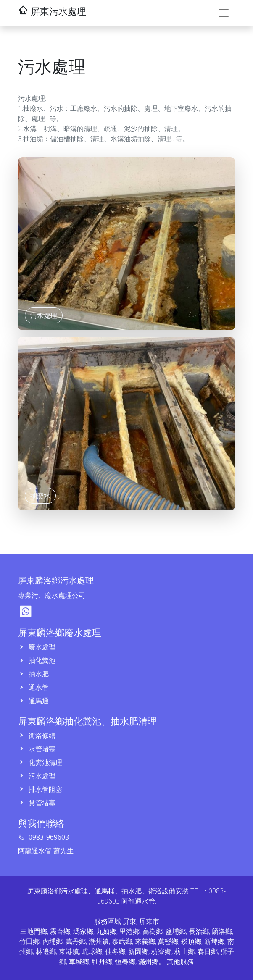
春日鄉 (208, 951)
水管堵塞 (41, 749)
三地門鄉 (34, 931)
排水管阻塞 (45, 789)
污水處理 (41, 776)
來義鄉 (145, 941)
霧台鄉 (60, 931)
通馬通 (38, 701)
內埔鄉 (53, 941)
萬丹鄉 (76, 941)
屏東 (129, 921)
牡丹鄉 (102, 962)
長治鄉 (199, 931)
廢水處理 (41, 647)
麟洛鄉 (222, 931)
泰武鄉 (122, 941)
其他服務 (180, 962)
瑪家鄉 (83, 931)
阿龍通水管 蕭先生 (46, 851)
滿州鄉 (148, 962)
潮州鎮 (99, 941)
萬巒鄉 (168, 941)
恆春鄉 (125, 962)
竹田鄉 (29, 941)
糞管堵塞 (41, 803)
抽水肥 (38, 674)
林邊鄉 (46, 951)
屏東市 (149, 921)
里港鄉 (129, 931)
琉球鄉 (92, 951)
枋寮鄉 (161, 951)
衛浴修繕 (41, 736)
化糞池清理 (45, 762)
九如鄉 (106, 931)
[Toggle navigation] (224, 13)
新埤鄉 (214, 941)
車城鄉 (79, 962)
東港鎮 (69, 951)
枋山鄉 (184, 951)
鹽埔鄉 (176, 931)
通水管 (38, 687)
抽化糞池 (41, 660)
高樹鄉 (153, 931)
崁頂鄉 (191, 941)
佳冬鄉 (115, 951)
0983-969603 (48, 837)
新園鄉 (138, 951)
